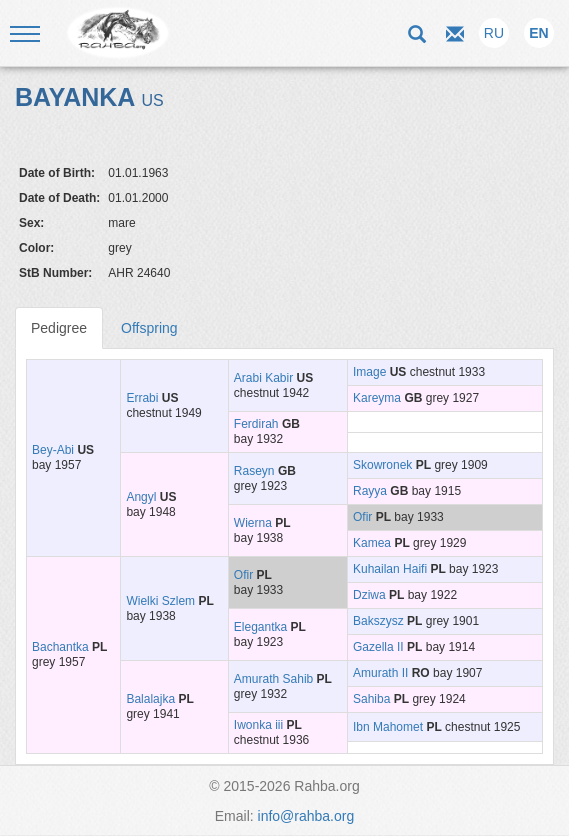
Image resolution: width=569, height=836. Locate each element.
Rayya (370, 491)
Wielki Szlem (160, 601)
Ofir (362, 517)
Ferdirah (256, 424)
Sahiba (371, 699)
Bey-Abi (53, 450)
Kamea (372, 543)
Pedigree (59, 328)
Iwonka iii (258, 725)
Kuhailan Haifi (390, 569)
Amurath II (380, 673)
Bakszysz (378, 621)
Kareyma (377, 398)
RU (494, 33)
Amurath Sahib (273, 679)
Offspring (149, 328)
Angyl (141, 497)
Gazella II (378, 647)
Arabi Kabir (263, 378)
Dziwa (369, 595)
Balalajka (150, 699)
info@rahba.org (306, 816)
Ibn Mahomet (388, 727)
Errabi (142, 398)
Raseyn (254, 471)
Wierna (253, 523)
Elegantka (260, 627)
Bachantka (60, 647)
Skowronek (382, 465)
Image (369, 372)
